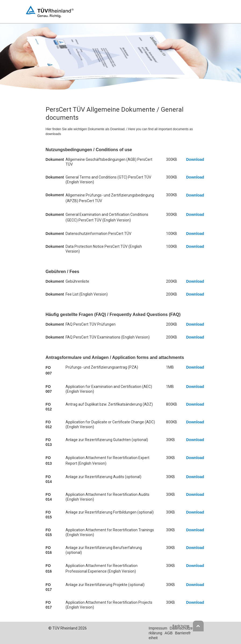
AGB (169, 633)
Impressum (158, 628)
